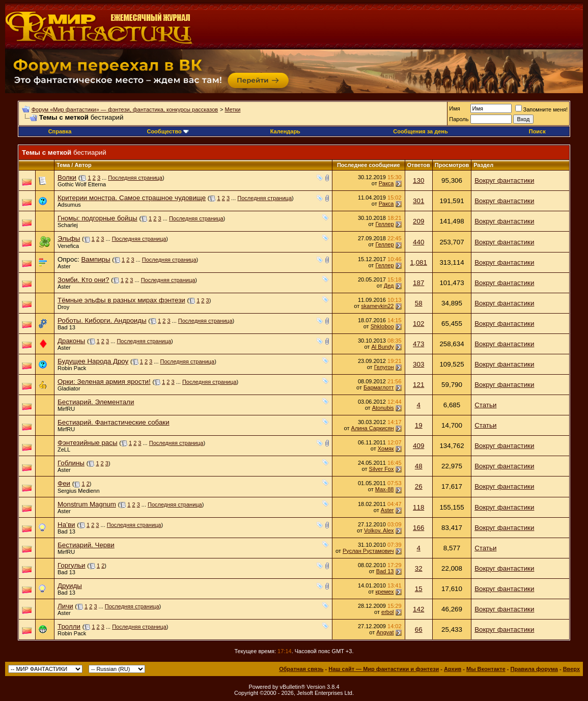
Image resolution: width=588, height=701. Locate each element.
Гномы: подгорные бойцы (97, 218)
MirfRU (66, 409)
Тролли (69, 626)
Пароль (459, 119)
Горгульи (72, 565)
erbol (387, 612)
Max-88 (385, 489)
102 (418, 324)
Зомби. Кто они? (83, 280)
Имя (454, 108)
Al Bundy (382, 347)
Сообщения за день (420, 131)
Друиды (70, 586)
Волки (67, 177)
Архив (453, 669)
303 (418, 364)
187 (418, 283)
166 (418, 528)
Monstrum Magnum (87, 504)
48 (419, 466)
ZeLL (64, 450)
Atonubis (383, 408)
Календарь (285, 131)
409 (418, 446)
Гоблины (71, 463)
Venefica (68, 246)
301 (418, 201)
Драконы (71, 341)
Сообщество (167, 131)
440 (418, 242)
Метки (232, 109)
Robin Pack (72, 368)
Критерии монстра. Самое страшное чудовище (132, 198)
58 (419, 303)
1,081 (419, 262)
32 (419, 568)
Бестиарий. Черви (86, 545)
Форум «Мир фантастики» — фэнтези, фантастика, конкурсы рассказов (125, 109)
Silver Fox (382, 469)
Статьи (485, 405)
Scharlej (68, 225)
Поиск (537, 131)
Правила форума (534, 669)
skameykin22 (377, 306)
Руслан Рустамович (368, 551)
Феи (64, 483)
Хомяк (386, 448)
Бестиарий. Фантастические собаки (114, 422)
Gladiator (69, 388)
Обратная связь (301, 669)
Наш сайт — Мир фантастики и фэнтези (384, 669)
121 (418, 385)
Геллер (384, 224)
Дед (389, 286)
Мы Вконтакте (486, 669)
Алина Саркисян (373, 428)
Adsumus (69, 205)
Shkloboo (382, 326)
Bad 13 (66, 327)
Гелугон (384, 367)
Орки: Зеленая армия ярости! (104, 382)
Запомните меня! (541, 109)
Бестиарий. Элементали (96, 402)
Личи (65, 606)
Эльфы (69, 239)
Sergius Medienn (79, 491)
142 (418, 609)
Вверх (571, 669)
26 (419, 486)
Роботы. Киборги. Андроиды (102, 320)
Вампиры (95, 259)
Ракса (386, 183)
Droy (63, 307)
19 (419, 425)
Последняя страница (135, 178)
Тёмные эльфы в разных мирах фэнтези (121, 300)
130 (418, 180)
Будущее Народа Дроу (93, 361)
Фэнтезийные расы (88, 443)
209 (418, 221)
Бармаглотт (379, 387)
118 (418, 507)
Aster (64, 266)
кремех (385, 592)
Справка (60, 131)
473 (418, 344)
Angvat (385, 632)
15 (419, 589)
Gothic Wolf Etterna (82, 184)
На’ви (66, 525)
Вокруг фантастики (504, 180)
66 (419, 629)
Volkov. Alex (379, 530)
